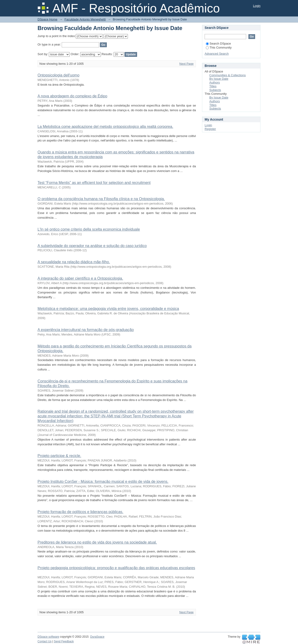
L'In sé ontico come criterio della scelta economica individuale (89, 229)
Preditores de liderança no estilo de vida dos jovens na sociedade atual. (97, 542)
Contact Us (45, 641)
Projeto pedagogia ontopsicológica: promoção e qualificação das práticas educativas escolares (116, 568)
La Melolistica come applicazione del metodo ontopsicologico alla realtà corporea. (105, 127)
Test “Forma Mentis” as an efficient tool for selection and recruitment (94, 183)
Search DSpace (218, 44)
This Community (219, 48)
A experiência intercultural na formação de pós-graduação (86, 330)
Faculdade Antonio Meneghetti (85, 19)
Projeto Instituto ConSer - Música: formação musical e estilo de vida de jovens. (103, 482)
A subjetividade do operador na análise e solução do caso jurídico (92, 246)
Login (257, 6)
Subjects (215, 90)
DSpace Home (48, 19)
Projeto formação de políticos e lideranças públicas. (80, 512)
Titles (213, 86)
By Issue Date (219, 79)
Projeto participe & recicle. (59, 456)
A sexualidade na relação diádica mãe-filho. (74, 262)
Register (210, 129)
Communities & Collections (227, 75)
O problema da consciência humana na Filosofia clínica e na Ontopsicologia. (101, 199)
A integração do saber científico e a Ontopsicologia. (80, 278)
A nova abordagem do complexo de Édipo (72, 96)
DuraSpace (97, 637)
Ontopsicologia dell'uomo (58, 75)
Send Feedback (64, 641)
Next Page (186, 64)
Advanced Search (217, 54)
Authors (215, 82)
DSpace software (48, 637)
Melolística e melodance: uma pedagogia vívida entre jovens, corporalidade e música (108, 309)
